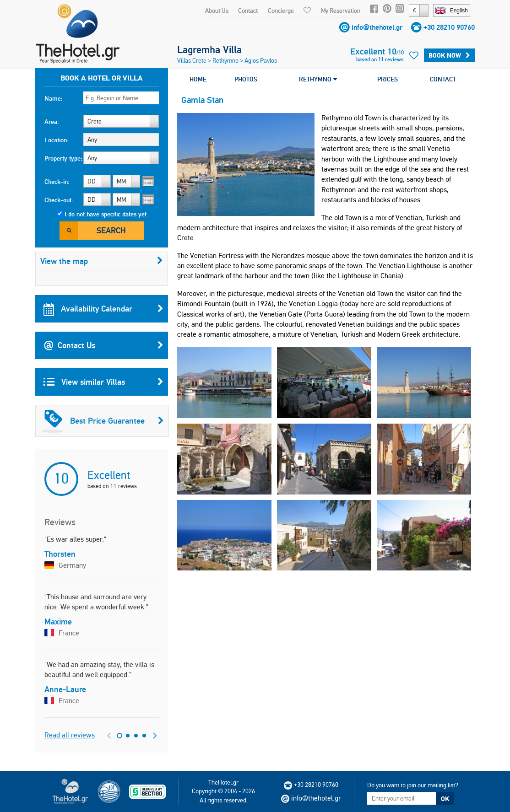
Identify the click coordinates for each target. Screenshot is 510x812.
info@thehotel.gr (377, 27)
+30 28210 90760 (449, 27)
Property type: (63, 158)
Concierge (281, 11)
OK (445, 799)
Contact (248, 11)
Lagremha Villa (209, 49)
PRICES (388, 79)
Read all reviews (70, 735)
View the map (102, 261)
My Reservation (341, 11)
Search (111, 230)
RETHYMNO (318, 79)
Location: (57, 140)
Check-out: (59, 200)
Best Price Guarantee (103, 421)
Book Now (449, 55)
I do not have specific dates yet (106, 214)
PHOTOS (246, 79)
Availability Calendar (103, 309)
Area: (52, 122)
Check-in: (57, 182)
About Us (217, 11)
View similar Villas (103, 382)
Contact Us (103, 345)
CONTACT (443, 79)
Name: (54, 98)
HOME (198, 79)
